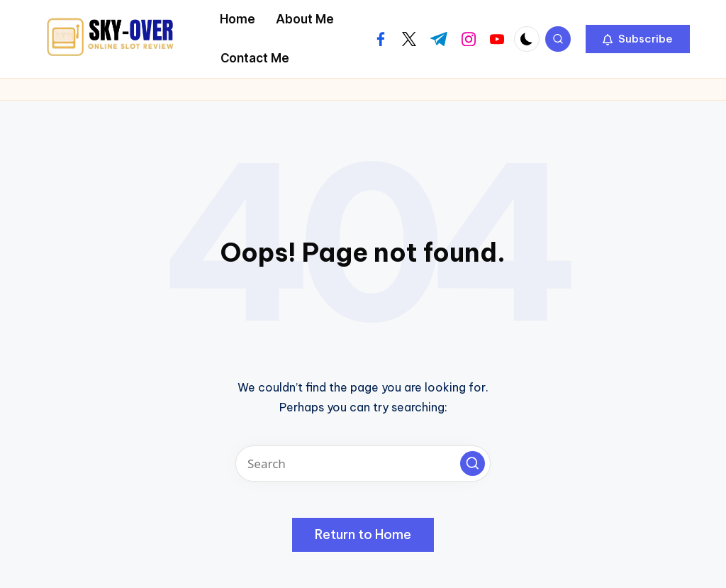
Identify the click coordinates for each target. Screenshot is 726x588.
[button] (638, 39)
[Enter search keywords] (363, 464)
